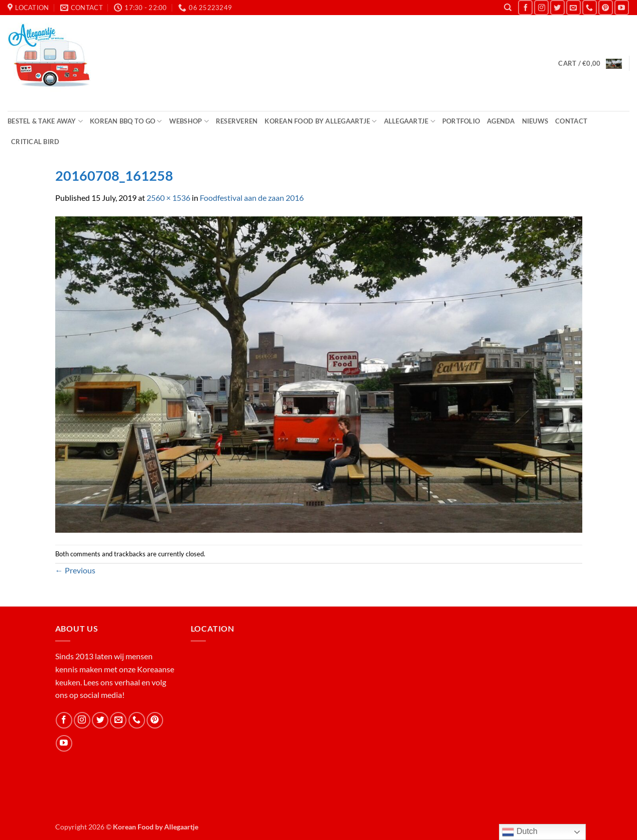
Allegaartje (410, 121)
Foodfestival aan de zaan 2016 (252, 198)
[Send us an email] (574, 7)
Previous (75, 570)
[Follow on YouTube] (622, 7)
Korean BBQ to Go (126, 121)
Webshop (189, 121)
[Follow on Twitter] (557, 7)
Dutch (520, 832)
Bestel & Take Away (45, 121)
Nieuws (535, 121)
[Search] (508, 8)
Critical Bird (35, 142)
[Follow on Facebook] (525, 7)
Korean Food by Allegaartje (321, 121)
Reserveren (237, 121)
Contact (571, 121)
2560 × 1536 (168, 198)
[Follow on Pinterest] (606, 7)
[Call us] (590, 7)
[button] (590, 63)
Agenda (501, 121)
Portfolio (461, 121)
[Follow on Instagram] (541, 7)
